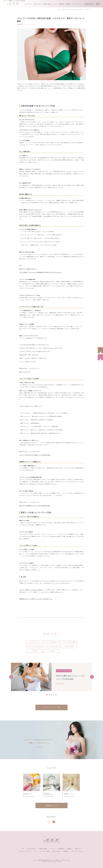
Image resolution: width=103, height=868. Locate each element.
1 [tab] (47, 695)
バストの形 (34, 651)
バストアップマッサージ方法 (34, 646)
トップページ (28, 4)
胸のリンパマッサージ (25, 372)
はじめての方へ (38, 4)
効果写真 (61, 4)
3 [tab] (52, 695)
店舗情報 (101, 350)
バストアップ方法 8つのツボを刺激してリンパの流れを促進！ (35, 455)
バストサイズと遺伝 (69, 646)
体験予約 (101, 357)
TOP (23, 849)
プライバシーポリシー (78, 851)
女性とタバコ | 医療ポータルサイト (28, 269)
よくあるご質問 (45, 851)
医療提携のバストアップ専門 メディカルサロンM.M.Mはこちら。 (36, 599)
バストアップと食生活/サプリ (51, 642)
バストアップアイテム (34, 642)
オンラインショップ (78, 4)
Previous (11, 677)
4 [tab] (54, 695)
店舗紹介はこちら (51, 805)
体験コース (78, 849)
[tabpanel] (51, 677)
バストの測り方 (51, 651)
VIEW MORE (60, 684)
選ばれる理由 (47, 4)
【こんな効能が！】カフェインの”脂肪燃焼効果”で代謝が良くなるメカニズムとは (40, 272)
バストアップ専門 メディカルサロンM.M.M (30, 590)
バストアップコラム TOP (51, 707)
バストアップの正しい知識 (69, 642)
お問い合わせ (89, 4)
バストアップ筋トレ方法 (51, 646)
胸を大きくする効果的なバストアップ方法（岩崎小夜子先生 (35, 506)
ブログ (35, 851)
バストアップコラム (25, 851)
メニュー (55, 4)
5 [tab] (56, 695)
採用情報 (66, 851)
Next (92, 677)
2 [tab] (49, 695)
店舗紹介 (68, 4)
